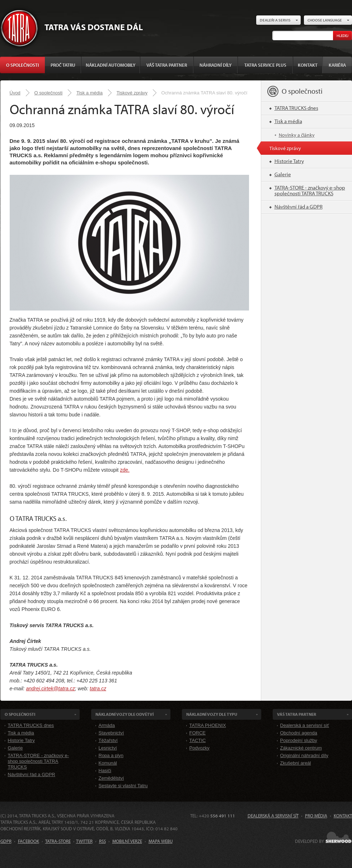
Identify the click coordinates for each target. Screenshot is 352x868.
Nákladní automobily (111, 65)
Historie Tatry (289, 161)
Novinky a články (297, 135)
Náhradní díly (215, 65)
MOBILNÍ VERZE (127, 841)
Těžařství (108, 740)
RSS (102, 841)
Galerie (283, 174)
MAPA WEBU (161, 841)
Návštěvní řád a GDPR (299, 207)
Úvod (15, 93)
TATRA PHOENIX (208, 725)
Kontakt (308, 65)
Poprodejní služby (299, 740)
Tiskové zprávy (132, 93)
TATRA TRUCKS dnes (296, 108)
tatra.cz (98, 689)
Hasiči (105, 771)
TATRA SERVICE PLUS (265, 65)
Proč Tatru (63, 65)
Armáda (107, 725)
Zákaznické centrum (301, 748)
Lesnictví (108, 748)
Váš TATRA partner (167, 65)
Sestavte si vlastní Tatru (123, 786)
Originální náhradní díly (304, 755)
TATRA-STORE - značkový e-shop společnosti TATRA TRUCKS (310, 190)
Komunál (108, 763)
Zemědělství (111, 778)
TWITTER (84, 841)
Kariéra (337, 65)
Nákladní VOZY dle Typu (212, 714)
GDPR (6, 841)
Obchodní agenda (299, 733)
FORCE (198, 733)
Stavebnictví (111, 733)
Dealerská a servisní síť (305, 725)
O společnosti (22, 65)
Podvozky (200, 748)
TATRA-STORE (58, 841)
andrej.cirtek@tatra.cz (50, 689)
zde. (125, 470)
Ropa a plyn (111, 755)
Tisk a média (90, 93)
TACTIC (198, 740)
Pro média (316, 816)
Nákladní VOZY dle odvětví (125, 714)
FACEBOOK (29, 841)
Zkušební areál (296, 763)
